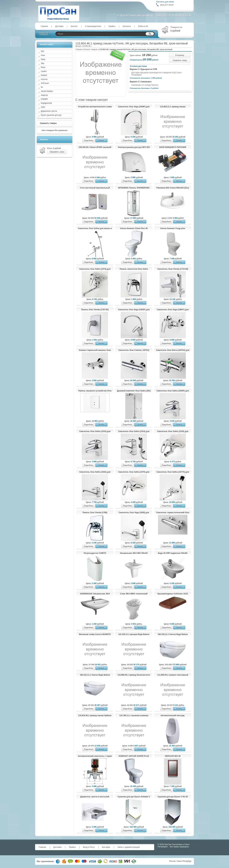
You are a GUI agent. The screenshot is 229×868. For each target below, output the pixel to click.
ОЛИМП (44, 99)
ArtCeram (45, 83)
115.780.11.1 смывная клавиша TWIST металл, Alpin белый (134, 716)
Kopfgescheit (46, 103)
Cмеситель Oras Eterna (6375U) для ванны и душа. (173, 350)
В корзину (180, 55)
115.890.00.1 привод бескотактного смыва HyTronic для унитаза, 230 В (134, 675)
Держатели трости (49, 111)
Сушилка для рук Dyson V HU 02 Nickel (173, 797)
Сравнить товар (180, 60)
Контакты (127, 26)
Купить (101, 140)
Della (43, 59)
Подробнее (89, 140)
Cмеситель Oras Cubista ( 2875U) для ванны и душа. (134, 350)
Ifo (42, 87)
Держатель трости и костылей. (95, 797)
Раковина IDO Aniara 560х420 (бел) (173, 188)
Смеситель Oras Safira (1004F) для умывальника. (173, 391)
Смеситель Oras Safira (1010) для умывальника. (95, 432)
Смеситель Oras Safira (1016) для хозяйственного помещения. (173, 432)
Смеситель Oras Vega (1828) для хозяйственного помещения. (134, 513)
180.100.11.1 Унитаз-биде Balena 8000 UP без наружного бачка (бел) (173, 634)
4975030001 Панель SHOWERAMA (134, 188)
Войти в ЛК (143, 26)
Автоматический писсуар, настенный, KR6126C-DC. (173, 716)
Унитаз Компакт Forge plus (173, 228)
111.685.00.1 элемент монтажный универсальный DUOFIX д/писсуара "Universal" (173, 675)
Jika (42, 63)
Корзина (44, 139)
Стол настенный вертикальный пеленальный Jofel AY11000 (95, 188)
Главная (44, 26)
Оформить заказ (57, 152)
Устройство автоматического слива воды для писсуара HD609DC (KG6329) (95, 107)
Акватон (44, 95)
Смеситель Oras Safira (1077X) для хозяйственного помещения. (173, 472)
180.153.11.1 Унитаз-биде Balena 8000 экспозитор (95, 675)
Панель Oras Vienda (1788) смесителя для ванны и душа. (95, 513)
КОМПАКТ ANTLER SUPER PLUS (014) (134, 756)
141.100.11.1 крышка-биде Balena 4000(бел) (134, 634)
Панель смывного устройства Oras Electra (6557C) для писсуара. (95, 391)
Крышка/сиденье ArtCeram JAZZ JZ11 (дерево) (173, 594)
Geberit (44, 75)
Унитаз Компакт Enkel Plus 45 (134, 228)
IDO (42, 51)
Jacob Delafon (47, 91)
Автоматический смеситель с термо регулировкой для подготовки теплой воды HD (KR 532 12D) (95, 756)
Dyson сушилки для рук (51, 115)
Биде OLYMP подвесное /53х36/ (173, 553)
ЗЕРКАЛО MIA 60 (173, 756)
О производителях (93, 26)
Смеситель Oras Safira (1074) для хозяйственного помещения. (95, 269)
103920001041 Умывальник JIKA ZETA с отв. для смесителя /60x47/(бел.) (95, 594)
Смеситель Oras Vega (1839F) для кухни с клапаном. (134, 107)
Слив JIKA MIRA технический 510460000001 (134, 594)
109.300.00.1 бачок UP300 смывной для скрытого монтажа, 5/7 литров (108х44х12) (95, 147)
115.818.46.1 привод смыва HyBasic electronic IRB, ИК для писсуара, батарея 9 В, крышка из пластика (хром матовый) (95, 716)
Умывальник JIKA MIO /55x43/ (134, 553)
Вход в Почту (89, 847)
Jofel (43, 107)
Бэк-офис (106, 847)
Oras (43, 55)
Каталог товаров (91, 49)
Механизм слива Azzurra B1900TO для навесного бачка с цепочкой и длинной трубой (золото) (95, 634)
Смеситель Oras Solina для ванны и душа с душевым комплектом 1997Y (95, 229)
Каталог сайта (46, 44)
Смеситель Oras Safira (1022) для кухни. (95, 472)
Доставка (59, 26)
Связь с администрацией (129, 847)
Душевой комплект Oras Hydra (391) (134, 391)
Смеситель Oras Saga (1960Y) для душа (173, 310)
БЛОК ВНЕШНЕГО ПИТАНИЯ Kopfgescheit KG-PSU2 (173, 147)
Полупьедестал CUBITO (95, 553)
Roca (43, 67)
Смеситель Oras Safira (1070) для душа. (134, 472)
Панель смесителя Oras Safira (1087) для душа (134, 269)
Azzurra (44, 79)
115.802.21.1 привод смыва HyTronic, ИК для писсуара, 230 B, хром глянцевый (173, 107)
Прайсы (112, 26)
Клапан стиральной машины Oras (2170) (95, 350)
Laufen (44, 71)
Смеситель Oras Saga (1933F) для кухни (134, 310)
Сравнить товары (48, 123)
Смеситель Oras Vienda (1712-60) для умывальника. (173, 269)
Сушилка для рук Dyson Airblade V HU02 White (134, 797)
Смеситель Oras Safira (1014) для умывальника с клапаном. (134, 432)
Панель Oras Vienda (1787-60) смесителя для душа (95, 310)
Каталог (74, 26)
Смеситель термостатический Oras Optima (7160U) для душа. (173, 513)
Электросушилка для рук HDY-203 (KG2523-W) (134, 147)
